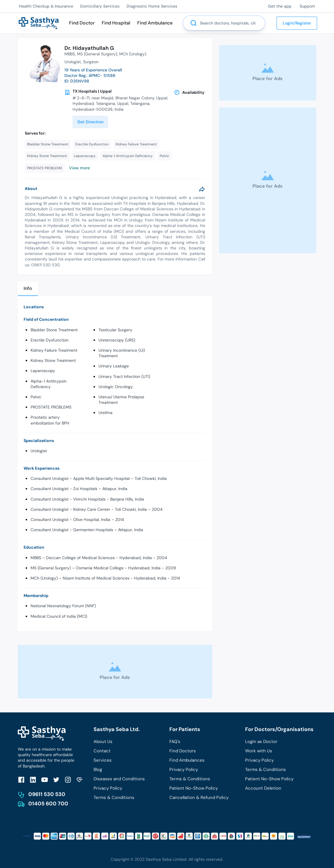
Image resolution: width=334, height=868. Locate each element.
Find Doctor (82, 23)
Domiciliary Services (100, 6)
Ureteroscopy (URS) (117, 340)
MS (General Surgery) (97, 54)
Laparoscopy (43, 371)
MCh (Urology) (133, 54)
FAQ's (175, 742)
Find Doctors (183, 751)
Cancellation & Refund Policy (199, 797)
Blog (98, 770)
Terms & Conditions (114, 797)
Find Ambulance (155, 23)
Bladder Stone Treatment (54, 330)
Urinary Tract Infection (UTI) (124, 376)
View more (79, 168)
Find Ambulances (187, 760)
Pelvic (36, 397)
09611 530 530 (47, 794)
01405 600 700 (48, 804)
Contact (102, 751)
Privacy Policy (108, 788)
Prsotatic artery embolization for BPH (50, 420)
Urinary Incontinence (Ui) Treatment (122, 353)
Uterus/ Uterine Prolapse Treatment (121, 400)
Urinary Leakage (114, 366)
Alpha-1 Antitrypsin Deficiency (49, 384)
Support (307, 6)
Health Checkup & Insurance (46, 6)
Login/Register (297, 23)
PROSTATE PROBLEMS (51, 407)
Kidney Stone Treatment (53, 360)
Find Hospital (116, 23)
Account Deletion (263, 788)
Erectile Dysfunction (50, 340)
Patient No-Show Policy (194, 788)
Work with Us (259, 751)
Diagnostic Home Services (152, 6)
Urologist (39, 451)
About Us (103, 742)
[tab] (28, 289)
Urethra (106, 413)
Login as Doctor (261, 742)
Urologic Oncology (116, 387)
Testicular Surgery (115, 330)
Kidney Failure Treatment (54, 350)
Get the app (280, 6)
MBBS (70, 54)
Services (103, 760)
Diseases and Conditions (119, 779)
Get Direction (90, 122)
